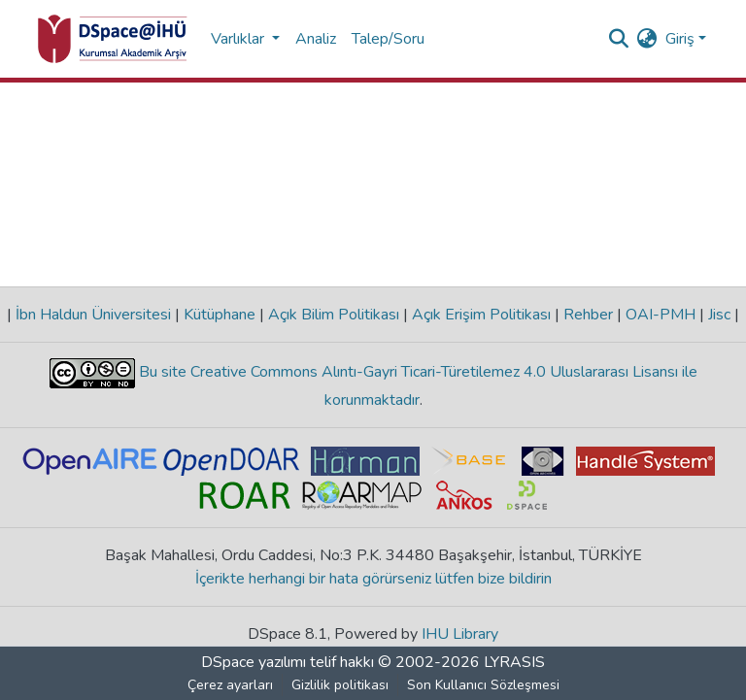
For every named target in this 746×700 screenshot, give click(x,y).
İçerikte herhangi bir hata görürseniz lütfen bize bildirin (373, 579)
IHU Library (460, 634)
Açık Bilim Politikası (334, 315)
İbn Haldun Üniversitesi (93, 315)
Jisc (719, 315)
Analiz (316, 39)
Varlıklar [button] (239, 39)
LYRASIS (514, 662)
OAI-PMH (661, 315)
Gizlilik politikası (340, 685)
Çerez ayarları (230, 685)
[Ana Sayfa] (113, 39)
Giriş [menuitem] (680, 39)
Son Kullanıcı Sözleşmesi (483, 685)
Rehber (588, 315)
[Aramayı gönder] (619, 39)
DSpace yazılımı (254, 662)
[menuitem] (647, 39)
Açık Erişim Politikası (481, 315)
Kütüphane (220, 315)
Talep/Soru (388, 39)
